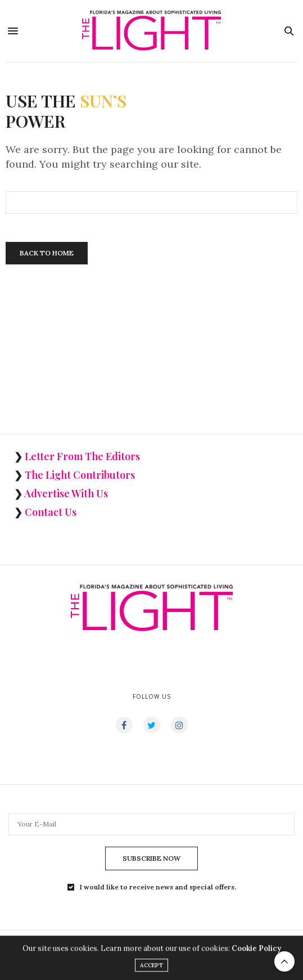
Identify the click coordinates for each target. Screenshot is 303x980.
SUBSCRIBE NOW (151, 858)
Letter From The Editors (82, 456)
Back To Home (47, 253)
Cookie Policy (256, 950)
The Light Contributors (80, 475)
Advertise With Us (66, 493)
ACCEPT (151, 967)
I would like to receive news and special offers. (158, 887)
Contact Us (51, 512)
